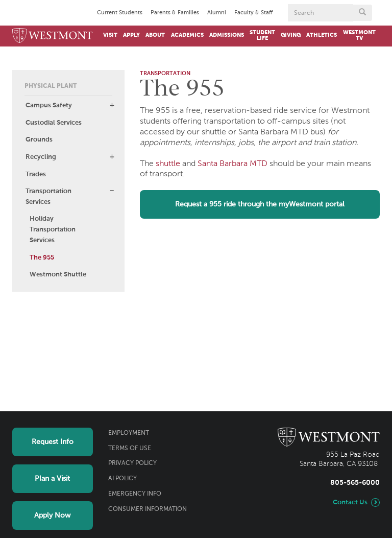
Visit (110, 35)
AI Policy (122, 479)
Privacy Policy (132, 463)
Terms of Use (130, 449)
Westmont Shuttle (58, 275)
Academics (187, 35)
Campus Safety (49, 106)
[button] (112, 105)
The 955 (42, 258)
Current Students (120, 13)
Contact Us (350, 502)
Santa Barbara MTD (232, 164)
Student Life (262, 36)
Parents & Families (175, 13)
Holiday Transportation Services (53, 230)
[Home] (53, 36)
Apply (131, 35)
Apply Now (52, 516)
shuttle (168, 164)
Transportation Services (48, 197)
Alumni (217, 13)
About (155, 35)
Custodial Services (54, 123)
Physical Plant (51, 86)
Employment (129, 433)
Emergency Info (135, 494)
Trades (36, 174)
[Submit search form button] (362, 13)
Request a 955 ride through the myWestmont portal (260, 204)
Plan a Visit (52, 479)
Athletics (322, 35)
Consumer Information (148, 509)
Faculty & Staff (253, 13)
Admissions (227, 35)
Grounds (39, 140)
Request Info (53, 442)
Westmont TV (359, 36)
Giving (291, 35)
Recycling (41, 157)
